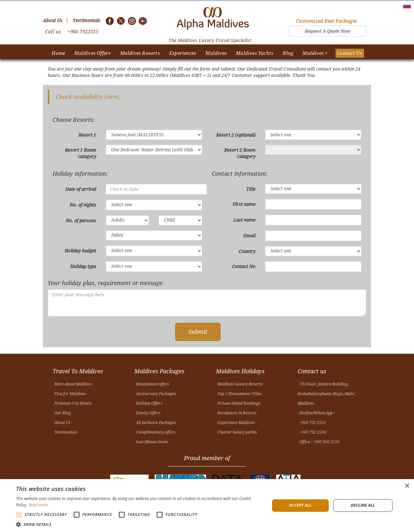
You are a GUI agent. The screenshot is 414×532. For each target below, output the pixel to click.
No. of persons (81, 221)
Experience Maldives (236, 423)
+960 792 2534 (313, 432)
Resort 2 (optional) (236, 135)
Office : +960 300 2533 (319, 442)
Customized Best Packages (327, 21)
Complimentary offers (156, 432)
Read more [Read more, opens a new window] (38, 505)
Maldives (216, 53)
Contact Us (350, 53)
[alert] (207, 506)
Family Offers (148, 413)
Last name (244, 220)
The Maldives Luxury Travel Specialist (210, 40)
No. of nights (83, 205)
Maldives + (315, 53)
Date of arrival (81, 189)
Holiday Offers (149, 403)
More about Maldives (73, 384)
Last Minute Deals (152, 442)
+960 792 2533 (313, 423)
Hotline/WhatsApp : (317, 413)
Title (251, 189)
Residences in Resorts (237, 413)
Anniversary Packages (156, 394)
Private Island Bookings (239, 403)
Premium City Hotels (73, 403)
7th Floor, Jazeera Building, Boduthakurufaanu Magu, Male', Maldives (327, 394)
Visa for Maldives (70, 394)
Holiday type (83, 266)
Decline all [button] (363, 505)
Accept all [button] (301, 505)
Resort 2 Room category (240, 153)
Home (58, 53)
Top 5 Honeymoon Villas (240, 394)
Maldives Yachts (255, 53)
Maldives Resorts (140, 53)
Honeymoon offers (153, 384)
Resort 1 (87, 135)
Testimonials (66, 432)
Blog (288, 53)
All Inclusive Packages (156, 423)
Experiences (183, 53)
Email (249, 236)
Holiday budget (80, 251)
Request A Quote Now (328, 31)
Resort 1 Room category (81, 153)
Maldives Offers (92, 53)
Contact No (244, 266)
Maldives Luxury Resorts (240, 384)
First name (244, 204)
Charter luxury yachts (237, 432)
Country (247, 251)
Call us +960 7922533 (72, 32)
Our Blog (62, 413)
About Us (62, 423)
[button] (139, 524)
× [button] (407, 486)
